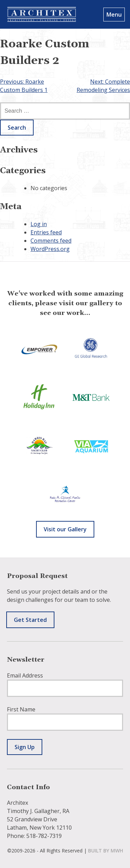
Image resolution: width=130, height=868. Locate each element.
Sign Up (25, 747)
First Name (21, 709)
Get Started (30, 620)
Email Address (25, 675)
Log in (39, 224)
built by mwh (106, 851)
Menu (114, 15)
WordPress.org (50, 249)
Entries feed (46, 232)
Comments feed (51, 241)
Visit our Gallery (65, 529)
